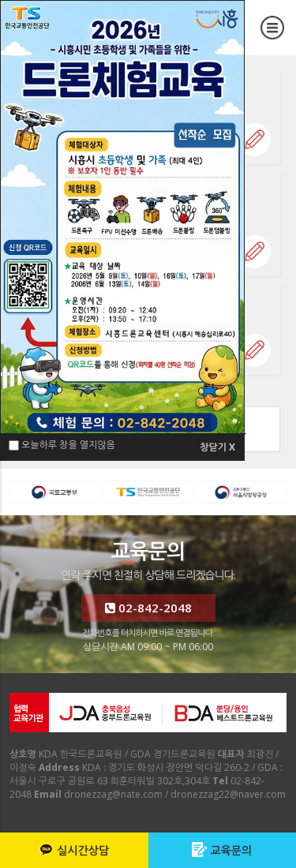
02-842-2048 (148, 608)
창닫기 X (217, 447)
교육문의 (222, 850)
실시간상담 (74, 850)
